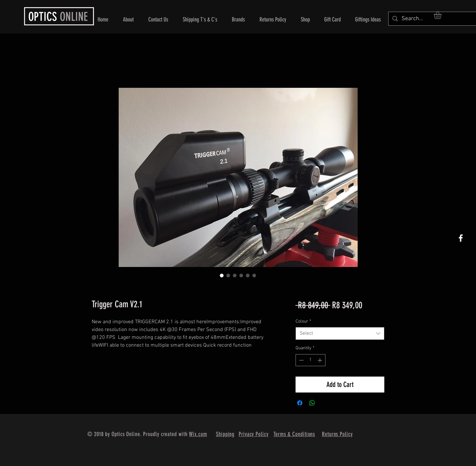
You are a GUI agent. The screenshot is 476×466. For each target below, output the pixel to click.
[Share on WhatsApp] (312, 403)
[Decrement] (301, 360)
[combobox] (340, 333)
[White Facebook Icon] (461, 238)
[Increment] (320, 360)
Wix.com (198, 434)
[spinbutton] (311, 360)
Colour (303, 321)
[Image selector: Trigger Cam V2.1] (222, 275)
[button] (442, 15)
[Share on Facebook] (300, 403)
